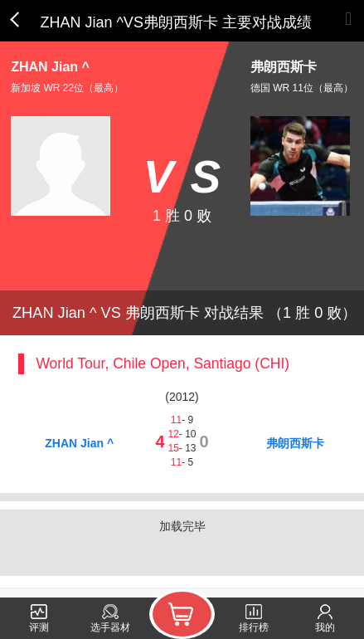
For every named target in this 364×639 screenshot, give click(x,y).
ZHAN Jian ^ (79, 443)
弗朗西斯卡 (295, 443)
